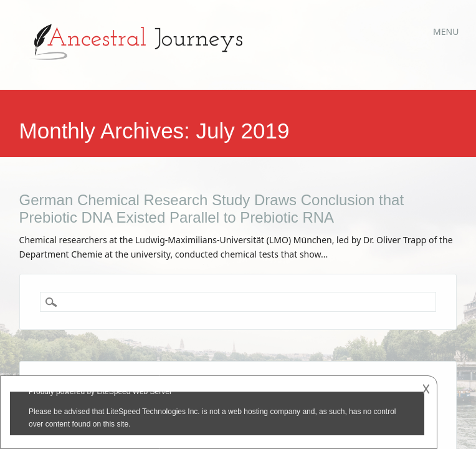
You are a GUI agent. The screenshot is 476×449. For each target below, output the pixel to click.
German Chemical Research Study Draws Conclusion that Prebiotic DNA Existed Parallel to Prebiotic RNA (212, 209)
